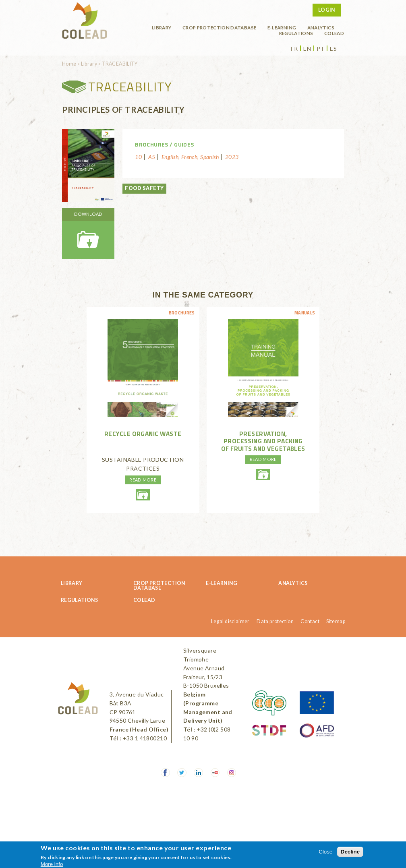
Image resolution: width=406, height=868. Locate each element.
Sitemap (336, 621)
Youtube (215, 773)
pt (321, 49)
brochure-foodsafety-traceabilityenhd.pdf (88, 234)
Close (325, 852)
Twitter (182, 773)
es (333, 49)
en (307, 49)
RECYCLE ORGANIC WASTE (143, 434)
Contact (310, 621)
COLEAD (334, 33)
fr (294, 49)
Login (327, 10)
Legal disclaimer (230, 621)
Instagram (232, 773)
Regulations (296, 33)
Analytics (321, 27)
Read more (143, 480)
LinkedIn (198, 773)
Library (162, 27)
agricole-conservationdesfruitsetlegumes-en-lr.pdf (263, 475)
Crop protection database (219, 27)
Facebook (165, 773)
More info (52, 864)
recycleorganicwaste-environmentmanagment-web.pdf (143, 495)
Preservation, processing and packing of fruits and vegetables (263, 441)
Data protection (275, 621)
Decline (350, 852)
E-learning (282, 27)
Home (69, 64)
